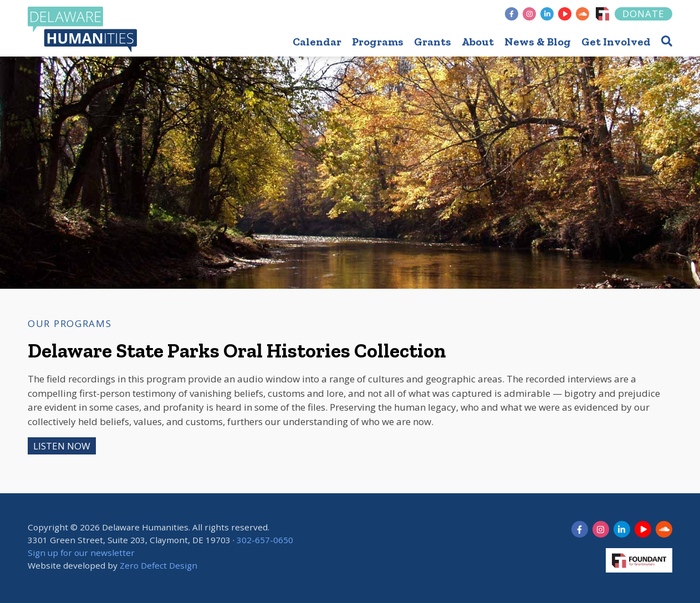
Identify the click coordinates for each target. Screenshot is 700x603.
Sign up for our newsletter (81, 553)
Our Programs (70, 323)
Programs (378, 42)
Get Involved (616, 42)
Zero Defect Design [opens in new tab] (159, 565)
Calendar (317, 42)
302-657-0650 (265, 540)
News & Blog (538, 42)
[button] (667, 41)
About (478, 42)
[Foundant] (602, 14)
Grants (433, 42)
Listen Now (62, 446)
